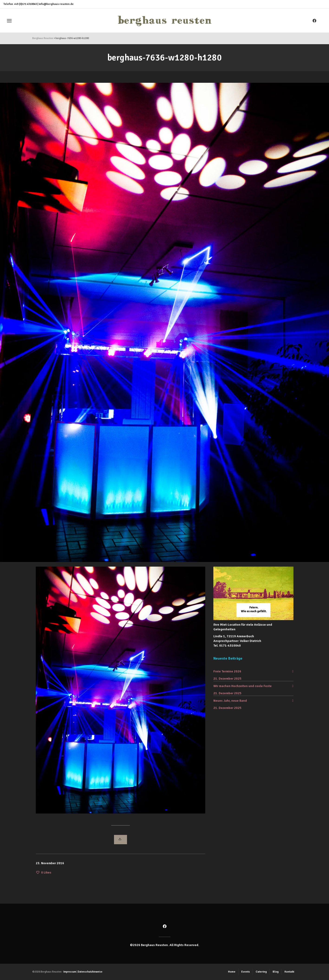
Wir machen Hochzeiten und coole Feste (243, 686)
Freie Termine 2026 (227, 671)
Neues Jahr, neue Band (230, 701)
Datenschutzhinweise (90, 972)
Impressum (70, 972)
